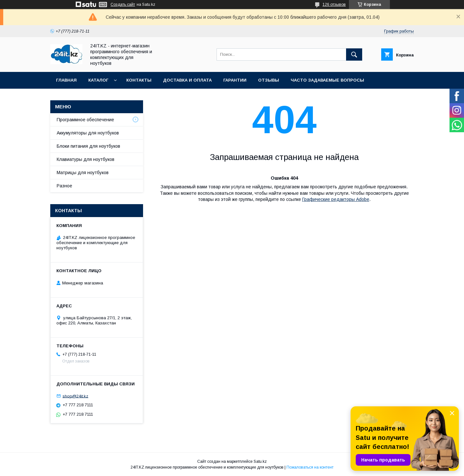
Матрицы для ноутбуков (83, 173)
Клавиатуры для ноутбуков (86, 159)
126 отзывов (334, 5)
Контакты (139, 80)
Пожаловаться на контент (310, 467)
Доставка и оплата (187, 80)
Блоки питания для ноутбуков (88, 146)
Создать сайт (123, 5)
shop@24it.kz (75, 396)
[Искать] (354, 55)
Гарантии (235, 80)
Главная (66, 80)
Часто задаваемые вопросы (327, 80)
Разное (64, 186)
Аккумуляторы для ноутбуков (88, 133)
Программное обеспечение (85, 120)
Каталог (98, 80)
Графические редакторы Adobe (336, 199)
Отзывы (269, 80)
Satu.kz (260, 461)
